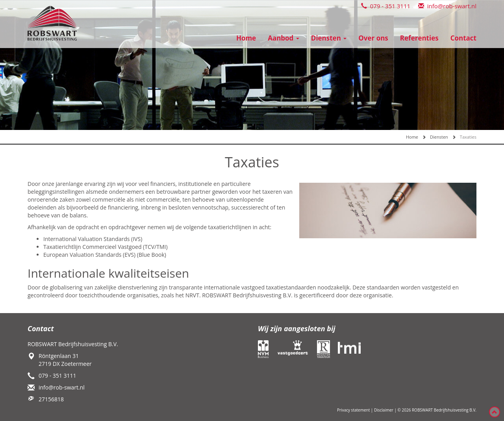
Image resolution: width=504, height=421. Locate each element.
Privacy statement (353, 410)
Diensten (329, 38)
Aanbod (283, 38)
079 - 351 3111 (386, 6)
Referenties (419, 38)
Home (246, 38)
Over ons (373, 38)
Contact (463, 38)
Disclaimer (384, 410)
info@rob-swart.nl (447, 6)
